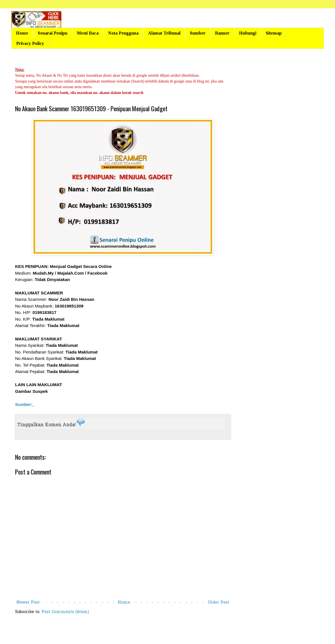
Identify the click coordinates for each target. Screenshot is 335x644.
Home (22, 33)
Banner (222, 33)
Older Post (219, 603)
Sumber (198, 33)
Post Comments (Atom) (65, 612)
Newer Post (28, 603)
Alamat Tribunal (164, 33)
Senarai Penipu (52, 33)
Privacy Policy (30, 43)
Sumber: (24, 404)
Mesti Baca (88, 33)
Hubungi (248, 33)
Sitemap (274, 33)
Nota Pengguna (123, 33)
